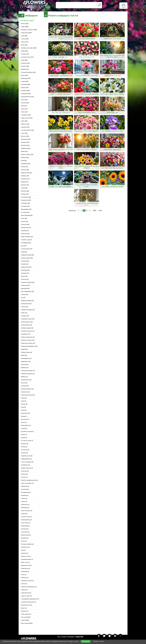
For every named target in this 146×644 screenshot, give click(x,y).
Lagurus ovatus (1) (27, 596)
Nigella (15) (24, 349)
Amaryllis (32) (25, 273)
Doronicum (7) (25, 419)
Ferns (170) (24, 112)
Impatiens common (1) (28, 581)
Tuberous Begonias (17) (28, 337)
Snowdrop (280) (26, 84)
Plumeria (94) (25, 158)
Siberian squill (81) (27, 173)
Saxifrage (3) (25, 495)
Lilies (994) (24, 36)
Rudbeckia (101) (26, 148)
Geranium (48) (25, 224)
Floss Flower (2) (26, 523)
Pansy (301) (25, 75)
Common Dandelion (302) (28, 72)
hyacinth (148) (25, 127)
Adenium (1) (25, 553)
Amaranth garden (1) (27, 559)
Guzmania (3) (25, 489)
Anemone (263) (26, 91)
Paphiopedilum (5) (26, 459)
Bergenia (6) (25, 444)
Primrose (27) (25, 279)
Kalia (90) (24, 161)
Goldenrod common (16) (28, 343)
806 (95, 211)
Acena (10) (24, 383)
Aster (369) (24, 60)
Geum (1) (24, 575)
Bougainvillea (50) (26, 209)
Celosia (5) (24, 447)
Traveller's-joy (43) (26, 240)
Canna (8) (24, 398)
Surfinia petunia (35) (27, 258)
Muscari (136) (25, 136)
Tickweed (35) (25, 261)
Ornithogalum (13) (26, 358)
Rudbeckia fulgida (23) (28, 301)
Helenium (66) (25, 191)
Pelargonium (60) (26, 200)
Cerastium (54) (25, 206)
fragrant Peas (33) (26, 267)
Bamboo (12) (25, 368)
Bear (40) (24, 246)
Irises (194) (24, 100)
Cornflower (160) (26, 115)
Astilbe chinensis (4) (27, 468)
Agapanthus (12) (26, 361)
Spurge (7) (24, 438)
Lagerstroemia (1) (26, 593)
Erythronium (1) (26, 568)
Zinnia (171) (25, 109)
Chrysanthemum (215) (28, 97)
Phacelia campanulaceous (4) (30, 480)
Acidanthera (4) (26, 465)
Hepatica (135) (25, 142)
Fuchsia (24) (25, 294)
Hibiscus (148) (25, 124)
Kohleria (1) (25, 590)
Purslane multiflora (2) (28, 544)
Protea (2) (24, 541)
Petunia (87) (25, 167)
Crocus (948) (25, 39)
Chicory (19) (25, 307)
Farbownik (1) (25, 571)
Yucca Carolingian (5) (27, 462)
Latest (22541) (25, 620)
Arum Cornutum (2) (27, 511)
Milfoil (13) (24, 355)
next (100, 211)
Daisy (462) (24, 45)
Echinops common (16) (28, 340)
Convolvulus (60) (26, 197)
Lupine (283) (25, 81)
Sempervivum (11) (26, 380)
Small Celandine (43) (27, 237)
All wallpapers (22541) (27, 21)
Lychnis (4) (24, 477)
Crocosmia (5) (25, 450)
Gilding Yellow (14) (27, 352)
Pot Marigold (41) (26, 243)
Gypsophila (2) (25, 526)
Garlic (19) (24, 313)
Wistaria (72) (25, 182)
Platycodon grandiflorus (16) (29, 346)
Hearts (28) (24, 276)
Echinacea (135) (26, 139)
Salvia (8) (24, 410)
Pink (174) (24, 106)
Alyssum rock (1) (26, 556)
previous (72, 211)
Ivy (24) (23, 298)
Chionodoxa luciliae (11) (28, 371)
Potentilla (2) (25, 538)
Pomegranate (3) (26, 492)
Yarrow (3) (24, 501)
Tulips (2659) (25, 27)
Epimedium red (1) (26, 565)
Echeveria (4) (25, 471)
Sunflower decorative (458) (29, 48)
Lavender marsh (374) (27, 57)
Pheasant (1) (25, 611)
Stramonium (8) (26, 413)
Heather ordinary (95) (27, 154)
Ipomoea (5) (25, 453)
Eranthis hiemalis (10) (27, 389)
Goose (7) (24, 422)
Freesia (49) (25, 221)
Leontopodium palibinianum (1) (30, 599)
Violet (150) (24, 121)
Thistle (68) (24, 188)
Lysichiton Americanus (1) (29, 602)
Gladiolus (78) (25, 176)
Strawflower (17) (26, 334)
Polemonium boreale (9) (28, 395)
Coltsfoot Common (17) (28, 331)
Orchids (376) (25, 54)
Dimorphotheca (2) (27, 520)
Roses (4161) (25, 24)
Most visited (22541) (27, 623)
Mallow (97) (24, 151)
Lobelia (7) (24, 428)
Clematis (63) (25, 194)
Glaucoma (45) (25, 234)
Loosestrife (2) (25, 532)
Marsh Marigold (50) (27, 215)
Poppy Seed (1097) (27, 33)
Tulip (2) (24, 550)
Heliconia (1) (25, 578)
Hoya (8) (24, 407)
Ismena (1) (24, 584)
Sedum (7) (24, 435)
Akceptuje (86, 641)
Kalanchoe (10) (25, 392)
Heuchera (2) (25, 529)
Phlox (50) (24, 218)
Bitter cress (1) (25, 562)
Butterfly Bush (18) (27, 325)
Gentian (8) (24, 404)
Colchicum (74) (26, 179)
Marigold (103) (25, 145)
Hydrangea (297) (26, 78)
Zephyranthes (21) (26, 304)
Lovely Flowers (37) (27, 249)
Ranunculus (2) (26, 547)
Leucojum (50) (25, 212)
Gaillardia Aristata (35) (28, 255)
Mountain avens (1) (27, 605)
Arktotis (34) (25, 264)
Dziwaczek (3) (25, 486)
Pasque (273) (25, 88)
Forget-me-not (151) (27, 118)
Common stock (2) (26, 517)
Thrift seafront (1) (26, 614)
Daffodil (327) (25, 69)
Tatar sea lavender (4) (27, 483)
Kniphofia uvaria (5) (27, 456)
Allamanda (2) (25, 508)
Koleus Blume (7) (26, 425)
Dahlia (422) (25, 51)
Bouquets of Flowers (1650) (29, 30)
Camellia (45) (25, 231)
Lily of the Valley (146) (27, 130)
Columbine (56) (26, 203)
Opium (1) (24, 608)
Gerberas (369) (25, 63)
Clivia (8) (24, 401)
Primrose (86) (25, 170)
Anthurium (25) (25, 285)
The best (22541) (26, 617)
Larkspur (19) (25, 316)
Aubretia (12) (25, 365)
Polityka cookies (98, 641)
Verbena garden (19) (27, 322)
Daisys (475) (25, 42)
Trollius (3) (24, 498)
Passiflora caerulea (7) (28, 431)
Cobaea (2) (24, 514)
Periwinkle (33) (25, 270)
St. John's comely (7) (27, 441)
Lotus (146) (24, 133)
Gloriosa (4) (25, 474)
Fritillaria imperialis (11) (28, 374)
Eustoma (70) (25, 185)
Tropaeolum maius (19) (28, 319)
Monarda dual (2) (26, 535)
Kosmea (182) (25, 103)
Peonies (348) (25, 66)
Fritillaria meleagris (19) (28, 310)
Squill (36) (24, 252)
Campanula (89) (26, 164)
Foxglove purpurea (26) (28, 282)
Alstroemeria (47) (26, 228)
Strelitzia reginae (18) (27, 328)
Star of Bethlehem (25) (28, 291)
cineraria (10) (25, 386)
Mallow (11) (24, 377)
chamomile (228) (26, 94)
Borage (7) (24, 416)
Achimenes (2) (25, 505)
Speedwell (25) (25, 288)
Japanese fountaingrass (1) (29, 587)
